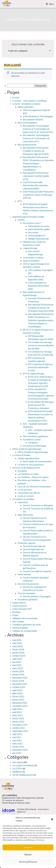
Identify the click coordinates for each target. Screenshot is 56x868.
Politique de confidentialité (25, 631)
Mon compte (18, 621)
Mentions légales (20, 628)
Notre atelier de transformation (37, 461)
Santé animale (24, 574)
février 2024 (18, 681)
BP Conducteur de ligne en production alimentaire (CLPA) (40, 367)
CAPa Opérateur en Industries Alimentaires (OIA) (39, 286)
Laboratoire (23, 502)
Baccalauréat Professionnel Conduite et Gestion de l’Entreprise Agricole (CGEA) (36, 151)
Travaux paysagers (27, 593)
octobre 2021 (19, 728)
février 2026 (18, 649)
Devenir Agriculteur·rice (33, 549)
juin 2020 (17, 753)
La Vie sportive (25, 490)
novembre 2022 (20, 706)
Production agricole (26, 543)
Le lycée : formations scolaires (26, 104)
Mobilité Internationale (38, 239)
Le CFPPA (17, 769)
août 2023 (17, 690)
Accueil (16, 98)
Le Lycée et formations (23, 765)
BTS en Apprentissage (33, 374)
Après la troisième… (32, 261)
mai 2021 (17, 737)
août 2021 (17, 734)
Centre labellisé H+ (37, 236)
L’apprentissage (30, 248)
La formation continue (33, 258)
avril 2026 (17, 643)
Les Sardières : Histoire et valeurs (33, 477)
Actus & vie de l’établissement (26, 468)
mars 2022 (18, 715)
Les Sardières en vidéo (28, 474)
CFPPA (21, 220)
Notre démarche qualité (39, 229)
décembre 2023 (20, 684)
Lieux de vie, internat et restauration (34, 487)
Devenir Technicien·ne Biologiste (38, 505)
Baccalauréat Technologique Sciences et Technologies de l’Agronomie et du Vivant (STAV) (38, 129)
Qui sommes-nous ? (32, 223)
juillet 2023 (18, 693)
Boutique (16, 612)
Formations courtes (32, 439)
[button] (52, 819)
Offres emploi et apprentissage (27, 449)
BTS (20, 201)
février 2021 (18, 747)
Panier (15, 615)
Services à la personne (28, 584)
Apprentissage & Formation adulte (28, 217)
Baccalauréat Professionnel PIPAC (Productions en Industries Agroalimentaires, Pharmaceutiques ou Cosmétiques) (41, 320)
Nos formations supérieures (35, 436)
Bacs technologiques (27, 123)
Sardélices (17, 772)
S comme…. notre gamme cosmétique (30, 101)
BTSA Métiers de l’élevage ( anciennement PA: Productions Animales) (41, 405)
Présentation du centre (39, 226)
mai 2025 (17, 665)
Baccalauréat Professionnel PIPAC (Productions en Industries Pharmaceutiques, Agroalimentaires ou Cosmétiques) (38, 163)
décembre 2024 (20, 678)
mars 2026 (18, 646)
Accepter (28, 847)
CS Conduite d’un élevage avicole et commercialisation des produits (41, 345)
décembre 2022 (20, 703)
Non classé (18, 762)
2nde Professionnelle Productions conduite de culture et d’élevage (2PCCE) (38, 195)
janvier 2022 (18, 722)
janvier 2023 (18, 700)
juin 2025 (17, 662)
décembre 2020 (20, 750)
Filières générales (26, 107)
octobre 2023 (19, 687)
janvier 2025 (18, 675)
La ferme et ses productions (31, 465)
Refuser (28, 855)
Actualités (22, 471)
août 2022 (17, 709)
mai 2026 (17, 640)
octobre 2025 (19, 656)
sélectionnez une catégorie (28, 44)
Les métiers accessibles (23, 499)
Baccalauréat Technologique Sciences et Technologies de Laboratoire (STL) (36, 138)
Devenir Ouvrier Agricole (34, 546)
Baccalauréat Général (33, 119)
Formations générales (28, 599)
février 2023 (18, 696)
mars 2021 (18, 744)
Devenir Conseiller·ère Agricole (37, 571)
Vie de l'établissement (23, 775)
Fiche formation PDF (22, 609)
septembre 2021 (20, 731)
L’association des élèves (29, 493)
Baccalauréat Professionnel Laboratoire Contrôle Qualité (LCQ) (36, 176)
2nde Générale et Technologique (38, 116)
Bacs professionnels (27, 145)
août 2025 (17, 659)
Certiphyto (33, 443)
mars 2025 (18, 668)
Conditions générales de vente (27, 625)
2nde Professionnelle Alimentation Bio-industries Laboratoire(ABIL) (35, 185)
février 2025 (18, 671)
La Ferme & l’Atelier (21, 455)
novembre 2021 (20, 725)
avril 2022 (17, 712)
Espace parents (20, 606)
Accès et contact (26, 496)
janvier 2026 (18, 653)
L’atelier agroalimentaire (29, 458)
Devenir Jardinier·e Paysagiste (37, 596)
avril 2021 (17, 740)
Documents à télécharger (35, 446)
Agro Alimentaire (25, 515)
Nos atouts (33, 232)
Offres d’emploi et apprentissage (33, 452)
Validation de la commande (25, 618)
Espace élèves (19, 603)
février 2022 (18, 718)
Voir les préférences (28, 862)
